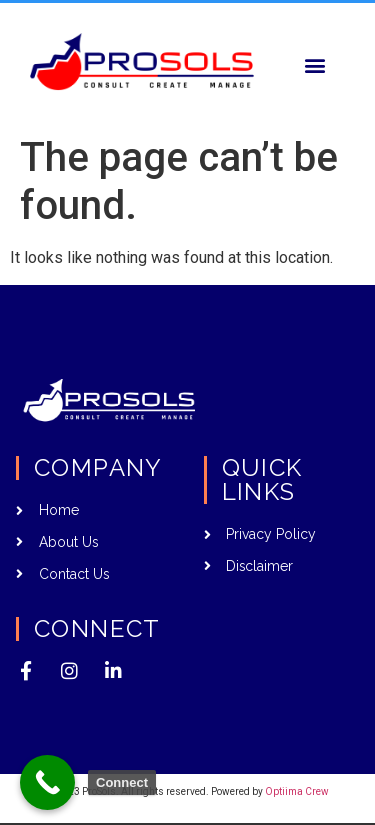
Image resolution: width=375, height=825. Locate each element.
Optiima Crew (297, 791)
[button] (314, 64)
